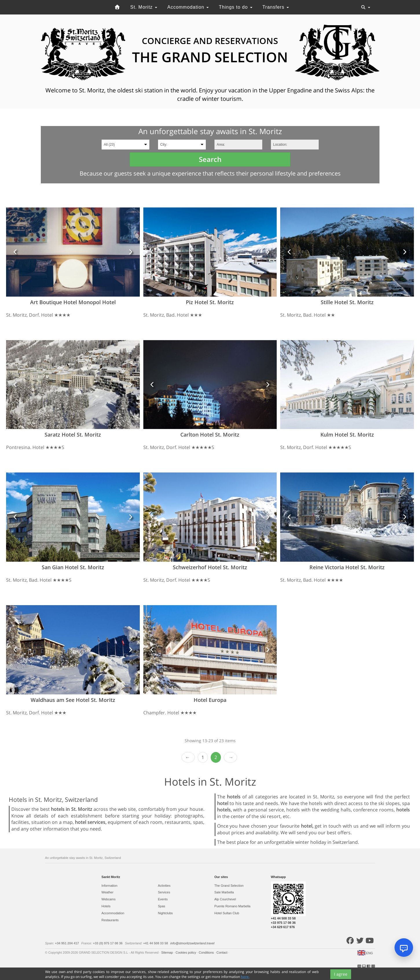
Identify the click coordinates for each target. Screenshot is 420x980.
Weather (108, 892)
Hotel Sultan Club (227, 913)
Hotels (106, 906)
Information (110, 886)
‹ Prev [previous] (188, 757)
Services (164, 892)
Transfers (275, 7)
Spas (162, 906)
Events (163, 899)
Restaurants (110, 920)
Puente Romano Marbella (233, 906)
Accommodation (188, 7)
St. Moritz (144, 7)
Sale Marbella (224, 892)
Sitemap (167, 952)
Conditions (207, 952)
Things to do (236, 7)
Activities (164, 886)
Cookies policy (186, 952)
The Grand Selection (229, 886)
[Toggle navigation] (366, 7)
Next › (230, 757)
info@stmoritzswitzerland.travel (192, 943)
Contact (222, 952)
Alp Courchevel (225, 899)
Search (210, 159)
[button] (15, 252)
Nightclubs (165, 913)
